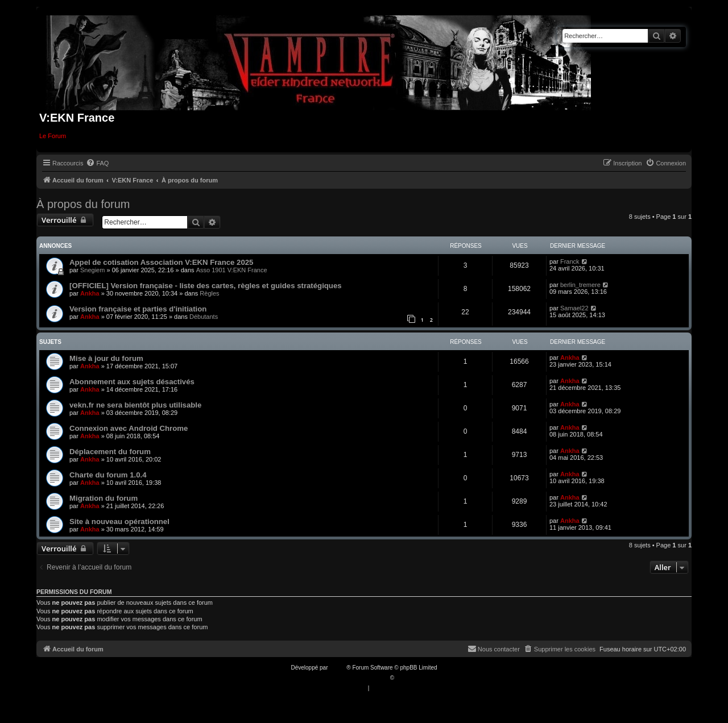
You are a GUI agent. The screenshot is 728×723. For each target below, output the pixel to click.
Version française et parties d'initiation (138, 309)
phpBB (338, 668)
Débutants (204, 317)
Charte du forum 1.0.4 (108, 475)
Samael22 (574, 308)
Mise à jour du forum (106, 358)
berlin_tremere (580, 285)
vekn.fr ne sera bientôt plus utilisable (135, 405)
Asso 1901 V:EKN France (232, 270)
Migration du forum (104, 498)
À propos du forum (83, 204)
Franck (570, 261)
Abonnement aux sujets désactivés (132, 382)
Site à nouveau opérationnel (119, 522)
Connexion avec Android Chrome (129, 428)
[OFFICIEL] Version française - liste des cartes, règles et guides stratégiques (206, 286)
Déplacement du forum (110, 452)
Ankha (90, 293)
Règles (209, 293)
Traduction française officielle (352, 678)
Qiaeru (404, 678)
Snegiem (92, 270)
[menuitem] (97, 163)
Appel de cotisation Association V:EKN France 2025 (161, 262)
